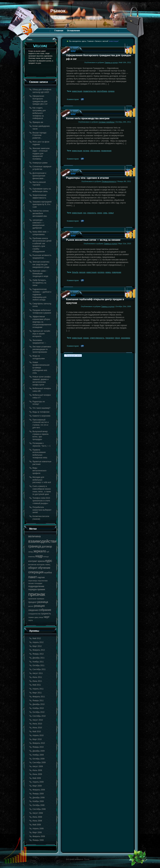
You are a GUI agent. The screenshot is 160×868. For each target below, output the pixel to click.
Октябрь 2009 (39, 759)
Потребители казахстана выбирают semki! (42, 510)
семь (105, 213)
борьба (75, 272)
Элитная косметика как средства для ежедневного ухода (41, 265)
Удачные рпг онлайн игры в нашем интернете (41, 334)
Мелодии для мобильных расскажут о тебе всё (42, 480)
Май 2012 (37, 638)
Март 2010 (37, 739)
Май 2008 (37, 825)
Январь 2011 (38, 701)
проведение (106, 151)
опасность (92, 213)
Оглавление (74, 31)
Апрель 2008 (38, 829)
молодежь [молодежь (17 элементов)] (41, 565)
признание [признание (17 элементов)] (32, 599)
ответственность (97, 338)
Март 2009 (37, 786)
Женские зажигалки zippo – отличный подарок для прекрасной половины (41, 154)
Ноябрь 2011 (38, 662)
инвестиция (77, 91)
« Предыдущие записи (73, 356)
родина (111, 91)
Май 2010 (37, 732)
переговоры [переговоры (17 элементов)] (33, 581)
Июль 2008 (37, 817)
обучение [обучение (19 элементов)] (44, 568)
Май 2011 (37, 685)
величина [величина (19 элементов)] (34, 536)
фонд (117, 338)
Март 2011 (37, 693)
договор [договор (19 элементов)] (47, 547)
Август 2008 (38, 813)
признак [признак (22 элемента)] (37, 594)
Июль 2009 (37, 770)
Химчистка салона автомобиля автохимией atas (41, 213)
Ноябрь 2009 (38, 755)
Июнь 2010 (37, 728)
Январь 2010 (38, 747)
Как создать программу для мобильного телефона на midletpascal (39, 113)
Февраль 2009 (39, 790)
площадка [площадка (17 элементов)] (38, 583)
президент (110, 338)
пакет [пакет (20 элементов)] (33, 577)
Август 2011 (38, 673)
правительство (90, 91)
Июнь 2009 (37, 774)
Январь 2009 (38, 794)
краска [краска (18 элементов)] (41, 561)
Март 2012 (37, 646)
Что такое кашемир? (41, 408)
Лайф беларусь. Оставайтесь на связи (39, 283)
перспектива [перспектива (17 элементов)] (43, 581)
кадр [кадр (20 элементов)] (39, 556)
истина (86, 151)
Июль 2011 (37, 677)
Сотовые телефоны (106, 122)
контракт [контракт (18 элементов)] (33, 561)
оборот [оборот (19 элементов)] (33, 568)
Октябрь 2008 (39, 805)
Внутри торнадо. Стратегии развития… (40, 135)
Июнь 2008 (37, 821)
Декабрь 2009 (39, 751)
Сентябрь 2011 (39, 669)
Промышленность (109, 181)
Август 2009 (38, 766)
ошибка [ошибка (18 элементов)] (48, 573)
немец (108, 272)
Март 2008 (37, 832)
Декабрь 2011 (39, 658)
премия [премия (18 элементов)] (41, 589)
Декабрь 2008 (39, 798)
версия (82, 272)
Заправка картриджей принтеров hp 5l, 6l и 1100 (42, 204)
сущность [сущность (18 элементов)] (46, 614)
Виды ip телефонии (41, 412)
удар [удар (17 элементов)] (36, 617)
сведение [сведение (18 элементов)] (33, 610)
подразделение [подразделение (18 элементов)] (36, 586)
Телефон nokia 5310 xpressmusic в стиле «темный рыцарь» (41, 501)
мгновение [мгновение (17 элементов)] (32, 565)
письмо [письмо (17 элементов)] (31, 583)
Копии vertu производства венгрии (88, 118)
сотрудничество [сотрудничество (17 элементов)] (34, 614)
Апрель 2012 (38, 642)
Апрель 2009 (38, 782)
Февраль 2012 (39, 650)
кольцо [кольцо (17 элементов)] (46, 557)
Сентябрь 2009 (39, 763)
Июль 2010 (37, 724)
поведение (117, 272)
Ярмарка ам (38, 122)
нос (85, 213)
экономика (126, 338)
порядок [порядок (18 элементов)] (32, 589)
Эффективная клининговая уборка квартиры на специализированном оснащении (42, 322)
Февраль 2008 (39, 836)
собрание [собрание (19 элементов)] (45, 610)
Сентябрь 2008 (39, 809)
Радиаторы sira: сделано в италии (87, 178)
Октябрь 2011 (39, 665)
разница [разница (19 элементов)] (43, 602)
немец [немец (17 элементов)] (48, 565)
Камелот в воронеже (41, 416)
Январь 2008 (38, 840)
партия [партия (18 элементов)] (41, 577)
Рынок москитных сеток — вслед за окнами (93, 240)
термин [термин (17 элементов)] (31, 617)
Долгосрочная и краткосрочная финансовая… (39, 176)
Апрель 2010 (38, 735)
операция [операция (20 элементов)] (36, 572)
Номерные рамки (40, 163)
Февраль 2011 (39, 697)
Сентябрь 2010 (39, 716)
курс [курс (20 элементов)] (49, 561)
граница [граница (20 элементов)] (35, 546)
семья (111, 213)
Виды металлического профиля (39, 471)
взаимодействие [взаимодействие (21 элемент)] (44, 541)
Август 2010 (38, 720)
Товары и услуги (111, 62)
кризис (86, 338)
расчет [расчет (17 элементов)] (31, 606)
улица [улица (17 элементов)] (41, 617)
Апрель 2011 (38, 689)
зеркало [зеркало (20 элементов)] (40, 551)
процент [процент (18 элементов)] (32, 602)
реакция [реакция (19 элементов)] (39, 606)
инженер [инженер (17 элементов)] (32, 557)
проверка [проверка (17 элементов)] (40, 599)
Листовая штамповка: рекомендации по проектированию (42, 349)
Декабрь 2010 (39, 704)
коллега (101, 272)
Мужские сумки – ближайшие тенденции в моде (40, 274)
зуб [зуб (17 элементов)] (48, 552)
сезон (100, 213)
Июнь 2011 (37, 681)
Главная (59, 31)
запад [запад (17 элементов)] (31, 552)
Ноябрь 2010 (38, 708)
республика (102, 91)
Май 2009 (37, 778)
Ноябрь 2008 (38, 801)
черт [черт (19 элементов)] (47, 617)
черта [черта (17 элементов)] (30, 620)
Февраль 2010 (39, 743)
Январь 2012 (38, 654)
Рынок (58, 11)
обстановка (95, 151)
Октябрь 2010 (39, 712)
